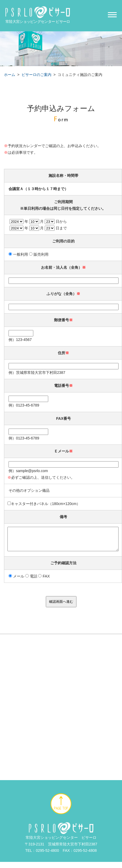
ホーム (10, 75)
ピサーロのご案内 (36, 75)
